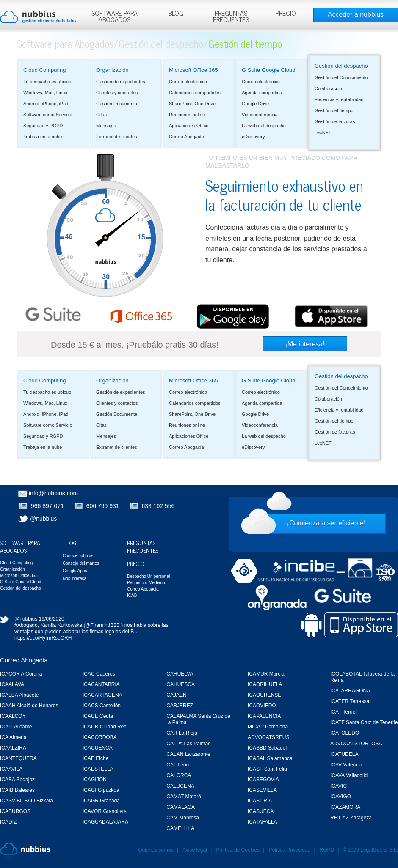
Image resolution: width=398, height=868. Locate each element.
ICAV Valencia (346, 765)
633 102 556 (158, 506)
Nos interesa (75, 578)
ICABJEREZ (179, 706)
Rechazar (340, 10)
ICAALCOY (13, 716)
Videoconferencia (260, 115)
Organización (112, 70)
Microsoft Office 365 (193, 70)
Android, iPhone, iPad (46, 104)
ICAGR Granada (101, 801)
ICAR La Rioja (181, 733)
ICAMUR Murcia (266, 674)
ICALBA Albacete (19, 695)
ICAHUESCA (180, 684)
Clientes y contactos (117, 93)
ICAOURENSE (264, 695)
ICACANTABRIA (101, 684)
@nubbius (43, 519)
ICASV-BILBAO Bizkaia (26, 801)
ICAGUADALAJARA (105, 822)
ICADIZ (8, 822)
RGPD (327, 850)
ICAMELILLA (180, 828)
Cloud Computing (44, 70)
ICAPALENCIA (264, 716)
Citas (101, 115)
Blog (70, 542)
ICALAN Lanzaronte (188, 754)
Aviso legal (195, 850)
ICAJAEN (176, 695)
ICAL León (177, 765)
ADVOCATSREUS (268, 737)
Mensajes (106, 126)
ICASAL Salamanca (270, 758)
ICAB (132, 595)
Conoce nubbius (78, 556)
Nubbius (25, 849)
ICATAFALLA (263, 822)
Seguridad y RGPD (43, 126)
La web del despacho (264, 126)
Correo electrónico (188, 82)
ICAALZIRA (13, 748)
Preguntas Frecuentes (143, 546)
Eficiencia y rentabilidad (339, 99)
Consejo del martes (81, 563)
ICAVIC (339, 786)
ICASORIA (260, 801)
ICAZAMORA (345, 807)
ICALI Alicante (16, 727)
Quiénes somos (156, 850)
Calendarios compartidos (195, 93)
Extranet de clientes (117, 137)
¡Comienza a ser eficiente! (326, 523)
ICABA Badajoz (17, 780)
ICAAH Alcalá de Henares (29, 706)
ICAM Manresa (182, 818)
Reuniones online (187, 115)
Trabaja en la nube (43, 137)
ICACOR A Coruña (21, 674)
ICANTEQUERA (18, 758)
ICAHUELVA (179, 674)
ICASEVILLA (262, 790)
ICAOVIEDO (262, 706)
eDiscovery (253, 137)
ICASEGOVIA (263, 780)
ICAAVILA (11, 769)
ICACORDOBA (100, 737)
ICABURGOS (15, 811)
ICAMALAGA (180, 807)
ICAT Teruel (343, 712)
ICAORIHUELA (265, 684)
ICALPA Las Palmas (188, 744)
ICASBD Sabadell (268, 748)
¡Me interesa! (305, 344)
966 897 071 (47, 506)
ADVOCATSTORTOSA (356, 744)
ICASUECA (261, 811)
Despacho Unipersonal (148, 576)
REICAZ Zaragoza (351, 818)
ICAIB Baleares (17, 790)
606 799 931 (103, 506)
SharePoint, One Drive (192, 104)
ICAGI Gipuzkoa (101, 790)
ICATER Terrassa (350, 701)
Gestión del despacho (161, 43)
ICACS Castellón (102, 706)
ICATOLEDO (345, 733)
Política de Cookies (238, 850)
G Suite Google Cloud (268, 70)
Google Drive (255, 104)
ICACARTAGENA (102, 695)
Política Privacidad (290, 850)
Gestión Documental (117, 104)
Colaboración (328, 88)
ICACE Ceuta (98, 716)
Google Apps (75, 571)
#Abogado (26, 625)
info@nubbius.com (53, 493)
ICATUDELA (344, 754)
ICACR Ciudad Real (105, 727)
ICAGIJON (95, 780)
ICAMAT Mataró (183, 797)
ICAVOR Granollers (105, 811)
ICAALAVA (12, 684)
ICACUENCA (98, 748)
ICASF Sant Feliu (267, 769)
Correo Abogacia (143, 589)
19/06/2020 (52, 619)
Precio (136, 563)
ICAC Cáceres (99, 674)
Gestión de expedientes (121, 82)
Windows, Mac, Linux (45, 93)
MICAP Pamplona (268, 727)
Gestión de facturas (335, 121)
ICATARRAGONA (350, 691)
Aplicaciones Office (189, 126)
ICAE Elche (95, 758)
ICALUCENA (180, 786)
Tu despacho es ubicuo (47, 82)
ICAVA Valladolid (349, 775)
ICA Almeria (13, 737)
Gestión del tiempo (334, 110)
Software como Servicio (48, 115)
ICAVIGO (341, 797)
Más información (205, 25)
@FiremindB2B (102, 625)
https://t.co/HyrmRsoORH (43, 638)
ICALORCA (178, 775)
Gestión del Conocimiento (341, 77)
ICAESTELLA (98, 769)
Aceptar (309, 10)
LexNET (323, 132)
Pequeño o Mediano (146, 583)
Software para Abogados (65, 43)
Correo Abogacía (187, 137)
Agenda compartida (262, 93)
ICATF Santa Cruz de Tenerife (364, 722)
